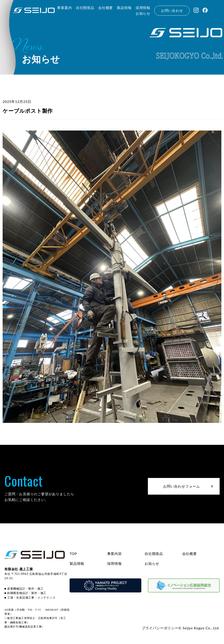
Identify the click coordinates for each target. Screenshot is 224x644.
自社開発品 (154, 554)
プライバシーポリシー (160, 628)
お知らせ (152, 563)
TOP (73, 554)
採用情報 (115, 563)
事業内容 (115, 554)
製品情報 (77, 563)
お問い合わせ (172, 10)
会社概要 (190, 554)
